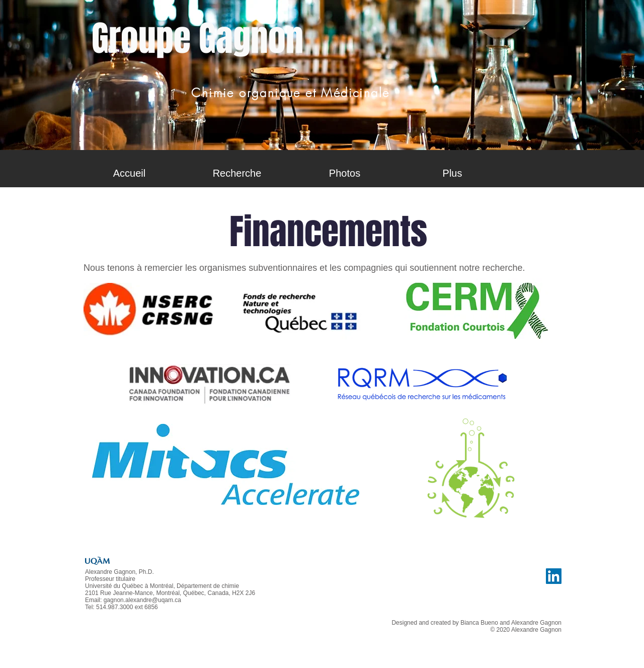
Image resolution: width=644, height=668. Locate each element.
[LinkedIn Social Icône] (554, 576)
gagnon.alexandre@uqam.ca (142, 600)
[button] (237, 173)
